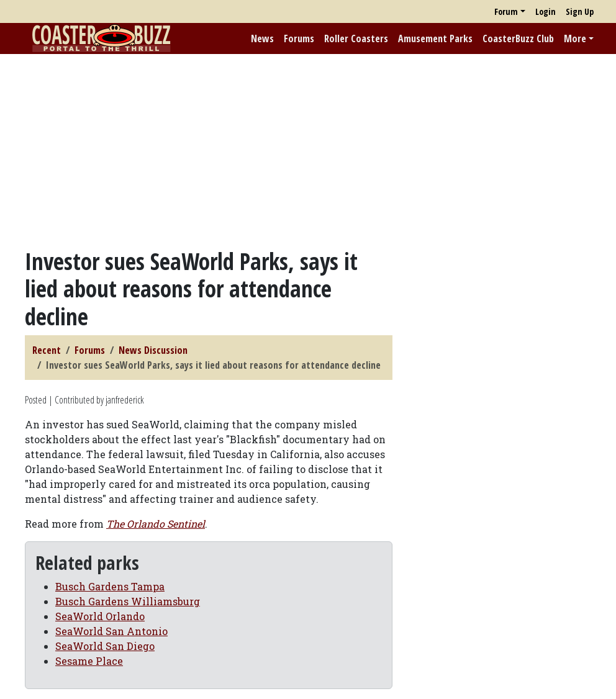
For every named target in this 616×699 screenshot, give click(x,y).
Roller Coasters (356, 38)
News (262, 38)
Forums (299, 38)
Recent (47, 350)
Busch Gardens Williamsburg (128, 601)
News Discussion (153, 350)
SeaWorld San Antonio (111, 631)
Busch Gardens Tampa (110, 586)
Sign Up (580, 11)
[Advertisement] (308, 151)
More (575, 38)
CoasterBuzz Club (518, 38)
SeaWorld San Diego (105, 646)
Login (546, 11)
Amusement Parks (435, 38)
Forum (506, 11)
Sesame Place (89, 661)
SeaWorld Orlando (100, 616)
